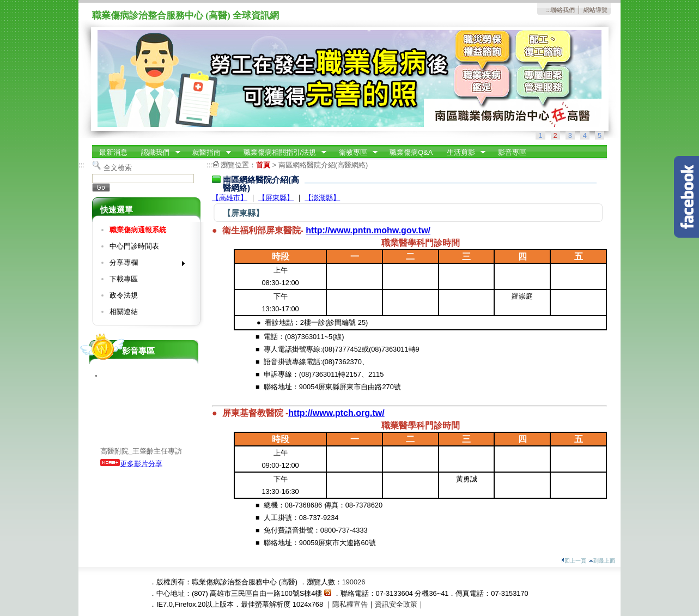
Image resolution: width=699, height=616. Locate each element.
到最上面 (602, 561)
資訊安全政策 (396, 604)
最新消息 (113, 152)
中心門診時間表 (134, 246)
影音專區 (512, 152)
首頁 (263, 165)
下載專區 (124, 279)
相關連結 (124, 312)
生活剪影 (463, 153)
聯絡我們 (563, 10)
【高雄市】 (230, 198)
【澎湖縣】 (322, 198)
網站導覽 (595, 10)
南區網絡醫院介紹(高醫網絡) (323, 165)
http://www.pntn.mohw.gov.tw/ (368, 230)
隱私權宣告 (350, 604)
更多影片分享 (131, 464)
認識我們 (157, 153)
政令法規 (124, 295)
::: (548, 10)
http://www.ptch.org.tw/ (336, 413)
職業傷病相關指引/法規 (282, 153)
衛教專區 (355, 153)
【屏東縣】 (276, 198)
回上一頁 (574, 561)
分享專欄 (144, 265)
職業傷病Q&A (411, 152)
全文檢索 (118, 168)
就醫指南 (208, 153)
